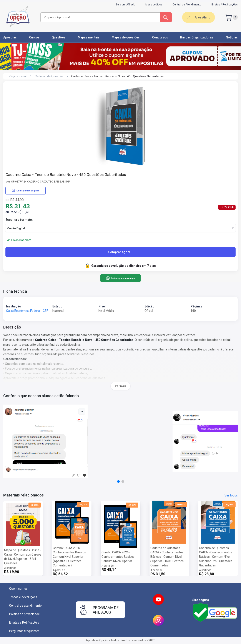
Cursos (34, 37)
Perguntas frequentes (24, 631)
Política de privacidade (24, 614)
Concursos (160, 37)
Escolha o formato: (19, 220)
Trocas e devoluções (23, 597)
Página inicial (18, 76)
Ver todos (231, 495)
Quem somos (18, 589)
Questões (59, 37)
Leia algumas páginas (26, 191)
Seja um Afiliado (125, 5)
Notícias (232, 37)
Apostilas (10, 37)
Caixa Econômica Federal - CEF (27, 311)
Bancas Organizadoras (197, 37)
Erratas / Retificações (225, 5)
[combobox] (100, 17)
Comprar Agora (119, 252)
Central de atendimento (25, 606)
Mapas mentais (89, 37)
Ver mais (120, 386)
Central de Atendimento (187, 5)
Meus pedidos (154, 5)
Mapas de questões (126, 37)
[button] (118, 481)
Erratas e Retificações (24, 622)
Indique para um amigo (120, 278)
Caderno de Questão (49, 76)
